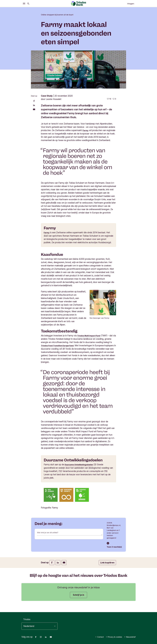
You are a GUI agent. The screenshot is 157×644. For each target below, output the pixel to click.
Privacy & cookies (111, 637)
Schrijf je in (78, 595)
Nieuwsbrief (129, 637)
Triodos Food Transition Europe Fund (59, 346)
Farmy (86, 130)
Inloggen (131, 4)
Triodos (27, 619)
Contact (94, 637)
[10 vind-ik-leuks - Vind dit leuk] (109, 99)
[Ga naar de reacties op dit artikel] (114, 99)
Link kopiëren (107, 563)
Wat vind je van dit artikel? (50, 533)
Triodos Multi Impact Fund (90, 336)
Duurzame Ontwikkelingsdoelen (81, 465)
